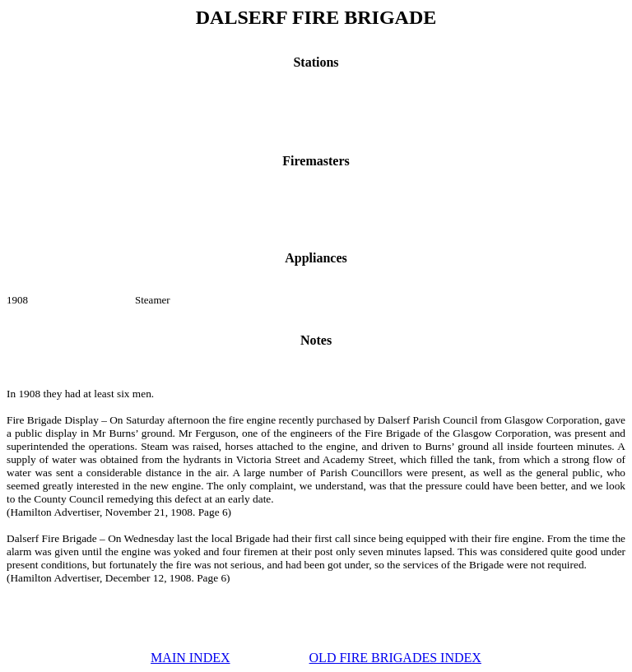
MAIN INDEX (190, 658)
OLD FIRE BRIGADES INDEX (395, 658)
